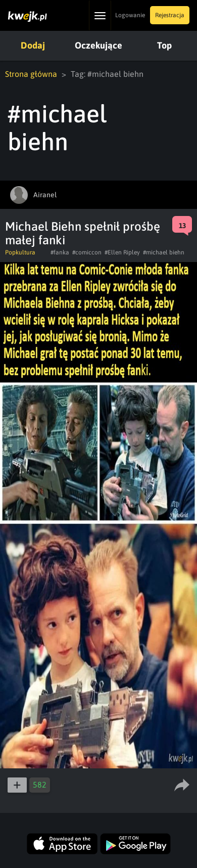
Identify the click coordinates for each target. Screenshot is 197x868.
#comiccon (87, 252)
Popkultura (20, 252)
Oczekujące (98, 45)
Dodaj (33, 45)
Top (164, 45)
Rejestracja (170, 15)
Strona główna (31, 74)
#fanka (60, 252)
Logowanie (130, 15)
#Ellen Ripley (122, 252)
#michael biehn (164, 252)
